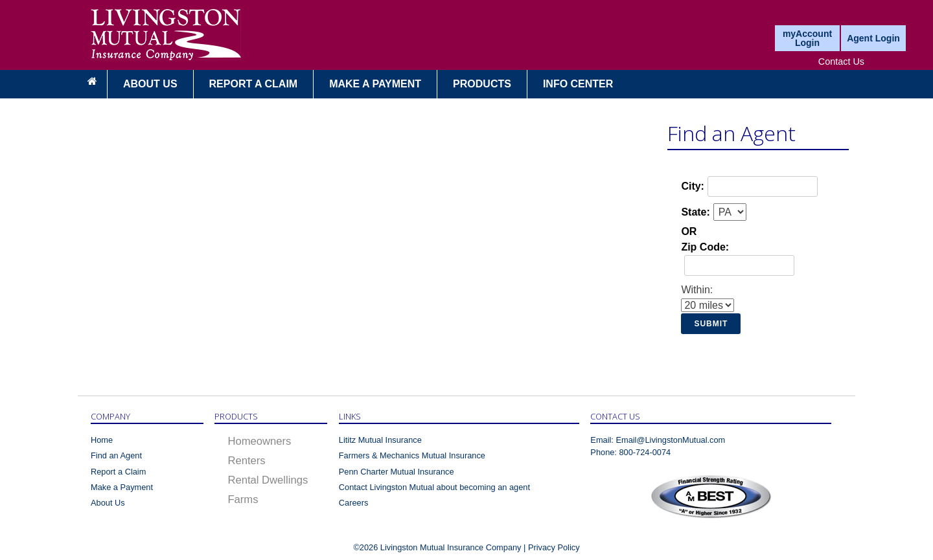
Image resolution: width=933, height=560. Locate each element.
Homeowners (259, 441)
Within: (697, 290)
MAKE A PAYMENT (375, 84)
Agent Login (873, 38)
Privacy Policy (554, 547)
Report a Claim (254, 84)
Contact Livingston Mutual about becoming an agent (434, 487)
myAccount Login (807, 38)
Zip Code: (705, 247)
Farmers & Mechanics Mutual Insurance (412, 455)
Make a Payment (122, 487)
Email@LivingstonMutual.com (670, 440)
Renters (246, 461)
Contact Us (841, 62)
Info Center (578, 84)
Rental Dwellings (268, 480)
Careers (354, 503)
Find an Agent (116, 455)
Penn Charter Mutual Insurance (397, 472)
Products (482, 84)
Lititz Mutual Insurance (380, 440)
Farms (243, 499)
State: (695, 212)
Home (102, 440)
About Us (150, 84)
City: (693, 186)
